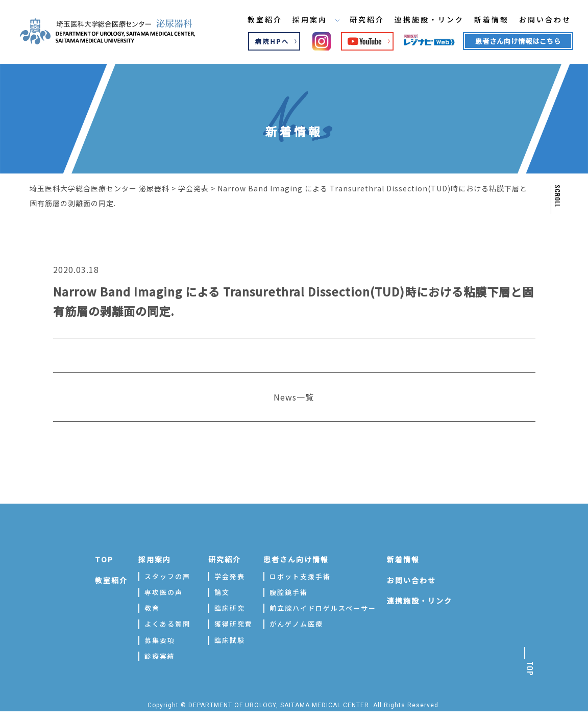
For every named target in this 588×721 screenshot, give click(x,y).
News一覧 (294, 396)
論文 (222, 592)
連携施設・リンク (423, 20)
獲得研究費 (234, 623)
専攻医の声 (164, 592)
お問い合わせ (540, 20)
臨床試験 (230, 640)
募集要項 (160, 640)
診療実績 (160, 655)
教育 (152, 607)
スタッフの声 (167, 576)
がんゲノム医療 (296, 623)
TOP (104, 559)
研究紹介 (360, 20)
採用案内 (308, 20)
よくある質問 (167, 623)
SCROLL (557, 196)
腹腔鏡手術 (289, 592)
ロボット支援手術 (300, 576)
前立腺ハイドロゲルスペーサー (323, 607)
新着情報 (485, 20)
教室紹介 (257, 20)
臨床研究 (230, 607)
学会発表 (230, 576)
